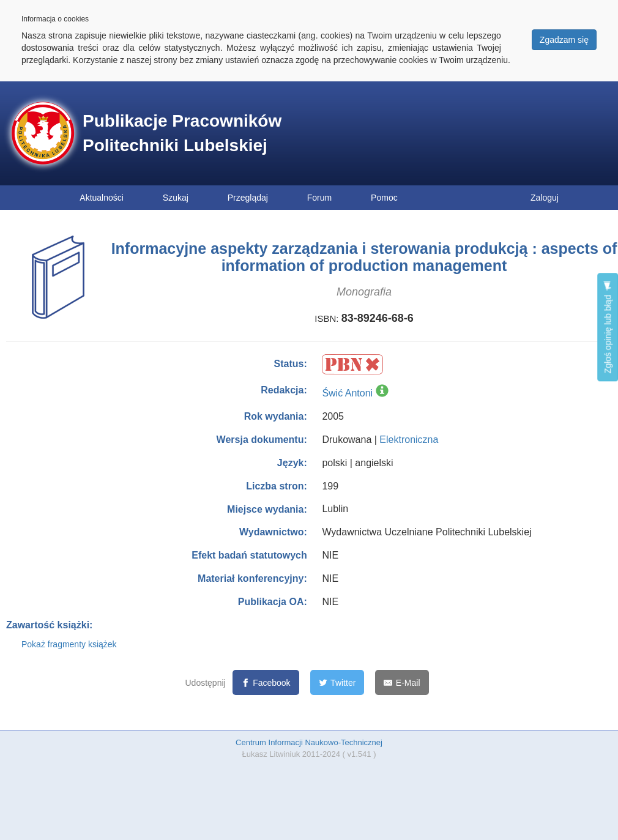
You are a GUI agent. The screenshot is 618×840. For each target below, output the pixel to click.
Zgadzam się (564, 40)
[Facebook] (266, 682)
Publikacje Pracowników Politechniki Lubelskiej (182, 133)
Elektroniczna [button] (409, 440)
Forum (319, 198)
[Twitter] (337, 682)
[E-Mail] (402, 682)
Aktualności (102, 198)
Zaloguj (545, 198)
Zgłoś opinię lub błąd (608, 327)
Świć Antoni (347, 393)
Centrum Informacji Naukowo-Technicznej (309, 742)
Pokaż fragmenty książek (69, 644)
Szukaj (176, 198)
